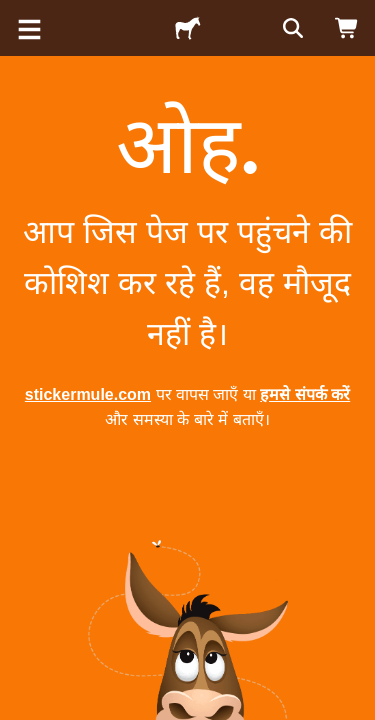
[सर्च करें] (291, 28)
